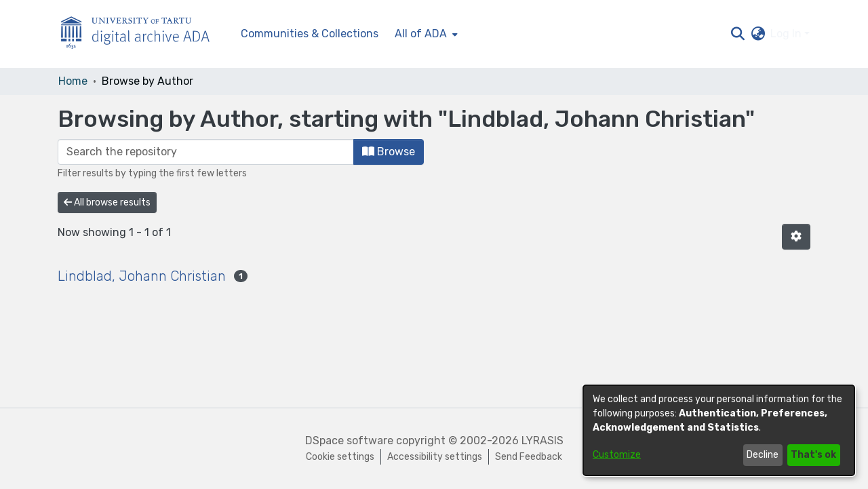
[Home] (142, 34)
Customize (617, 455)
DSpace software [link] (349, 441)
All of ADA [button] (421, 34)
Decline (763, 455)
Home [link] (73, 81)
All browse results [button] (107, 202)
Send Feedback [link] (529, 457)
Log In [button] (787, 34)
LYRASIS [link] (542, 441)
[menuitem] (425, 34)
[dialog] (719, 430)
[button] (737, 34)
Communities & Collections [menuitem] (310, 34)
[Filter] (206, 152)
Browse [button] (389, 152)
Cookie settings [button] (340, 457)
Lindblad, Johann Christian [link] (142, 276)
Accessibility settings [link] (435, 457)
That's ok (813, 455)
